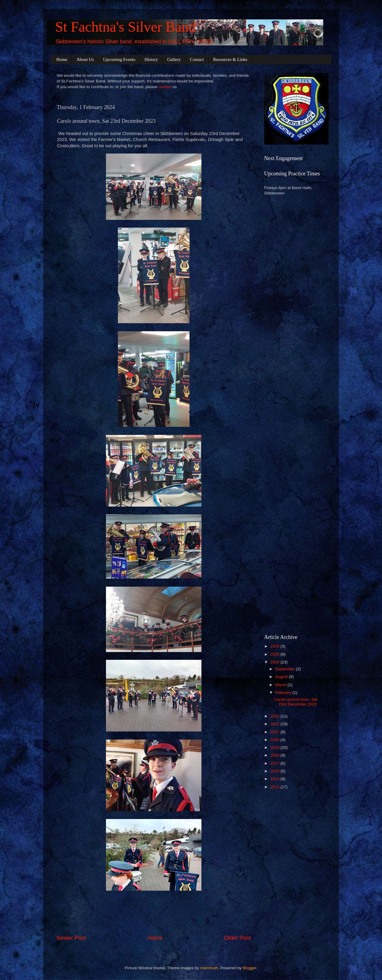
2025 (275, 654)
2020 (275, 740)
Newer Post (71, 938)
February (284, 693)
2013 (275, 787)
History (151, 59)
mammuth (209, 968)
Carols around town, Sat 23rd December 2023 (296, 702)
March (281, 685)
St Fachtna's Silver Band (125, 27)
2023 (275, 716)
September (286, 669)
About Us (85, 59)
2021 (275, 732)
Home (62, 59)
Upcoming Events (119, 59)
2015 (275, 771)
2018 (275, 755)
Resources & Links (230, 59)
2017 (275, 763)
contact (165, 87)
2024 (275, 662)
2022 (275, 724)
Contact (197, 59)
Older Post (237, 938)
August (282, 677)
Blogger (249, 968)
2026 (275, 646)
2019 (275, 747)
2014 (275, 779)
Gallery (174, 59)
